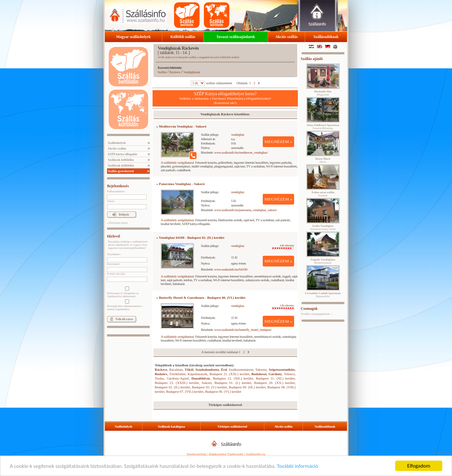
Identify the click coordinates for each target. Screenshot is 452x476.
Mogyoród (323, 93)
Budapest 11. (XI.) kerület (275, 378)
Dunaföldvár (201, 378)
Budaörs (161, 374)
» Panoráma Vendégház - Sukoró (180, 184)
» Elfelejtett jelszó (117, 223)
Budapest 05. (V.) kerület (209, 387)
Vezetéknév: (114, 254)
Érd (224, 369)
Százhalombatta (207, 369)
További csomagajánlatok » (316, 314)
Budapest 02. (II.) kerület (172, 387)
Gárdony (275, 374)
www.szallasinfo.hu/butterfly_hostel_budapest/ (243, 330)
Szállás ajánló (312, 59)
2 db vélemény (283, 307)
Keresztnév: (114, 264)
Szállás (162, 72)
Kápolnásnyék (198, 374)
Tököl (189, 369)
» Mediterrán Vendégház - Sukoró (181, 126)
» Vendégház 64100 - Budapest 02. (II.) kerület (190, 238)
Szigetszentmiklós (282, 369)
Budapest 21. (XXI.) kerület (229, 374)
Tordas (159, 378)
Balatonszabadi (323, 261)
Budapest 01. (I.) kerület (233, 383)
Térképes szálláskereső (232, 426)
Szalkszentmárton (241, 369)
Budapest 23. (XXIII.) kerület (177, 383)
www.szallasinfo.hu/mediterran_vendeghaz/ (241, 152)
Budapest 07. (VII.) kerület (185, 391)
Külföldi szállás (183, 37)
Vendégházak (192, 72)
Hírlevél (113, 236)
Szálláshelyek (116, 143)
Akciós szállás (286, 37)
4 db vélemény (283, 247)
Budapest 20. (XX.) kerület (275, 383)
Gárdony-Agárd (178, 378)
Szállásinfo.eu (256, 454)
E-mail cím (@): (116, 274)
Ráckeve (175, 72)
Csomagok (309, 309)
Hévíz (323, 160)
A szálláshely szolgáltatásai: (178, 162)
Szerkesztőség (196, 454)
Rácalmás (176, 369)
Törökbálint (177, 374)
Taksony (261, 369)
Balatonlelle (323, 295)
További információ (297, 466)
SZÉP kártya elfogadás (122, 154)
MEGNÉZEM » (279, 142)
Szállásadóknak (326, 37)
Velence (289, 374)
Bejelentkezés (118, 186)
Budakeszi (259, 374)
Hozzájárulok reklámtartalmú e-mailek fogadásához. (126, 305)
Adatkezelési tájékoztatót (121, 296)
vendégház (238, 134)
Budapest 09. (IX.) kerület (247, 387)
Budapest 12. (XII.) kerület (233, 378)
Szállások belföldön (120, 160)
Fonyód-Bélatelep (323, 127)
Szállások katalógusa (172, 426)
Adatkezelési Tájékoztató (226, 454)
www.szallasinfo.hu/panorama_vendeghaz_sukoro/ (246, 210)
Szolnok (323, 194)
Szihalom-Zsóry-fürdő (323, 227)
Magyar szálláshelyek (133, 37)
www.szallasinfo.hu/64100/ (231, 269)
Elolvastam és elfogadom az (126, 292)
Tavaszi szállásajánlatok (236, 37)
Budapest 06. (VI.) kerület (223, 391)
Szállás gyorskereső (120, 171)
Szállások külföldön (121, 165)
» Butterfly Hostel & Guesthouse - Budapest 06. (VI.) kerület (201, 298)
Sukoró (207, 383)
